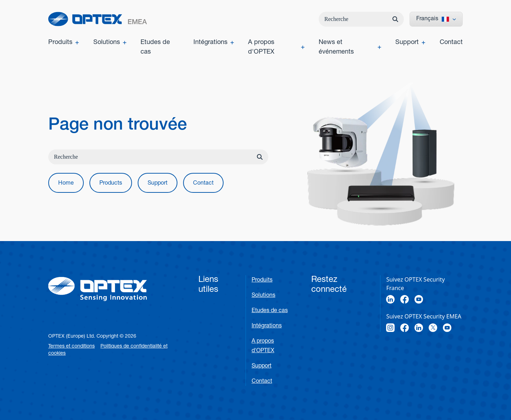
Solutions (263, 296)
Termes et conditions (72, 347)
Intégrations (267, 326)
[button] (66, 183)
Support (262, 366)
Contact (262, 382)
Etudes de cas (270, 311)
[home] (98, 19)
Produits (262, 280)
